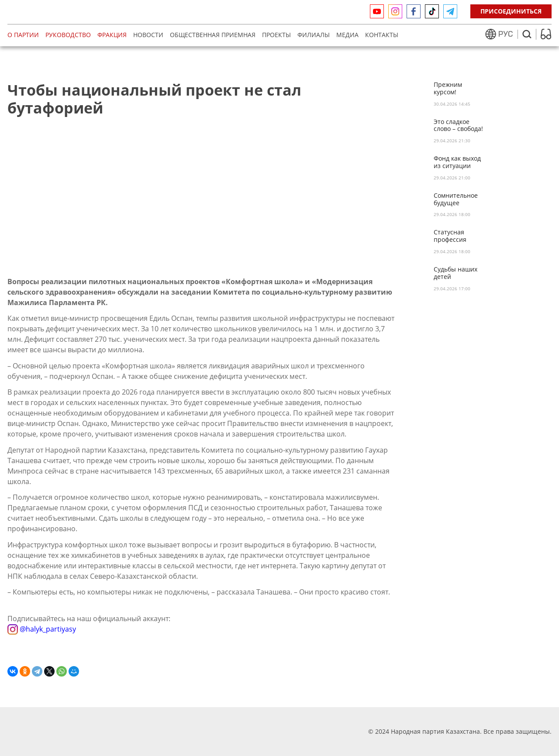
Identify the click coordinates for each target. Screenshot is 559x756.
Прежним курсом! (448, 89)
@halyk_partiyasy (42, 629)
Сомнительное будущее (456, 199)
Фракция (112, 35)
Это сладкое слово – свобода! (458, 126)
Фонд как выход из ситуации (457, 162)
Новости (148, 35)
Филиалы (314, 35)
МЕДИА (347, 35)
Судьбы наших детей (455, 273)
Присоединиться (511, 11)
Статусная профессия (450, 236)
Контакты (382, 35)
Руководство (68, 35)
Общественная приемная (213, 35)
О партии (23, 35)
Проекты (276, 35)
